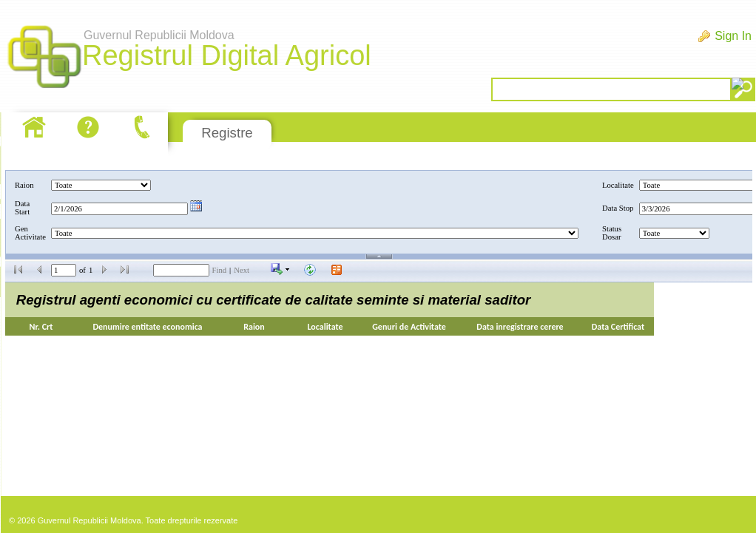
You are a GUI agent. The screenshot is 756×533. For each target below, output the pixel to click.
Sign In (733, 36)
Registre (227, 133)
